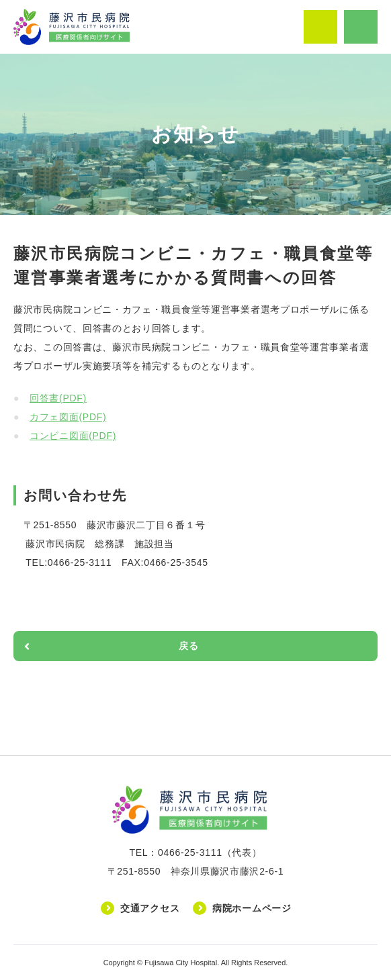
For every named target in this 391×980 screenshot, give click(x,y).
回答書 (58, 398)
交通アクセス (150, 908)
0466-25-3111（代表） (210, 852)
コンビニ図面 (73, 436)
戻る (188, 646)
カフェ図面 (68, 417)
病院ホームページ (252, 908)
